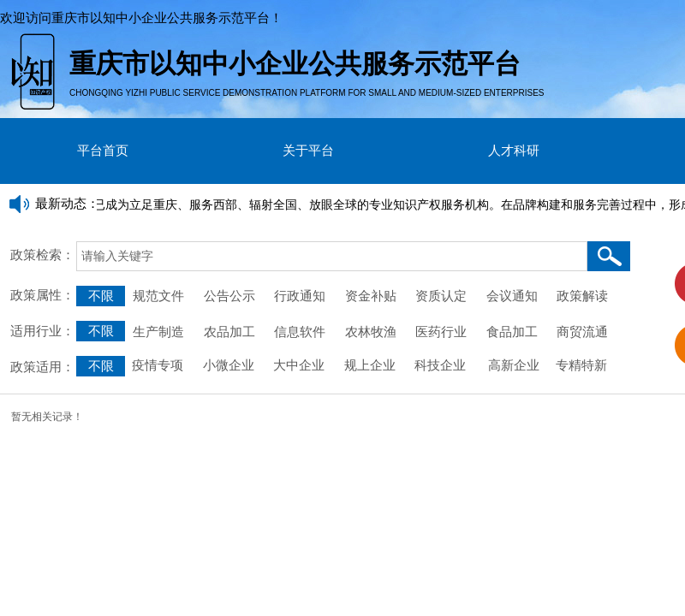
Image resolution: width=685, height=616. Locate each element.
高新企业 (514, 365)
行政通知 (301, 296)
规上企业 (370, 365)
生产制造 (158, 332)
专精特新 (581, 365)
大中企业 (299, 365)
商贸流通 (582, 332)
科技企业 (440, 365)
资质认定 (441, 296)
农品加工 (229, 332)
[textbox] (332, 256)
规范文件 (158, 296)
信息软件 (300, 332)
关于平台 (308, 151)
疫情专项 (159, 365)
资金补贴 (371, 296)
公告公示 (229, 296)
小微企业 (227, 365)
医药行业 (441, 332)
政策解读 (582, 296)
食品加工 (512, 332)
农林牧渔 (371, 332)
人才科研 (514, 151)
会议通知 (515, 296)
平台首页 (103, 151)
